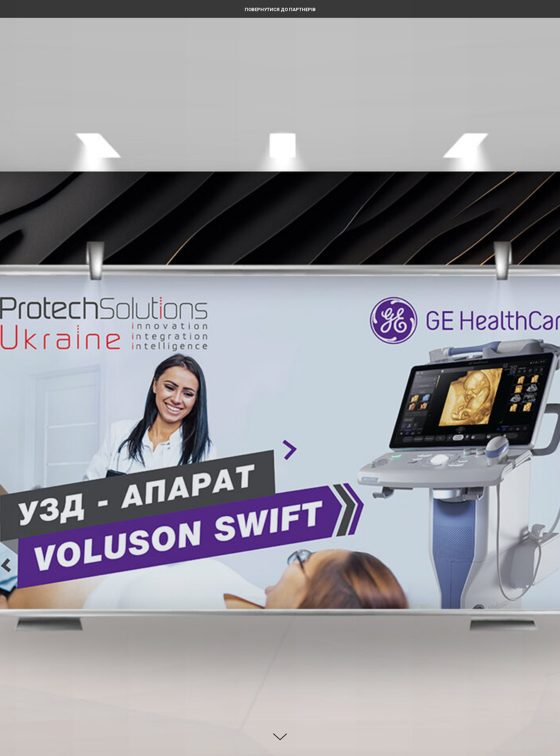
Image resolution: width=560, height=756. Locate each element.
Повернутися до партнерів (280, 9)
